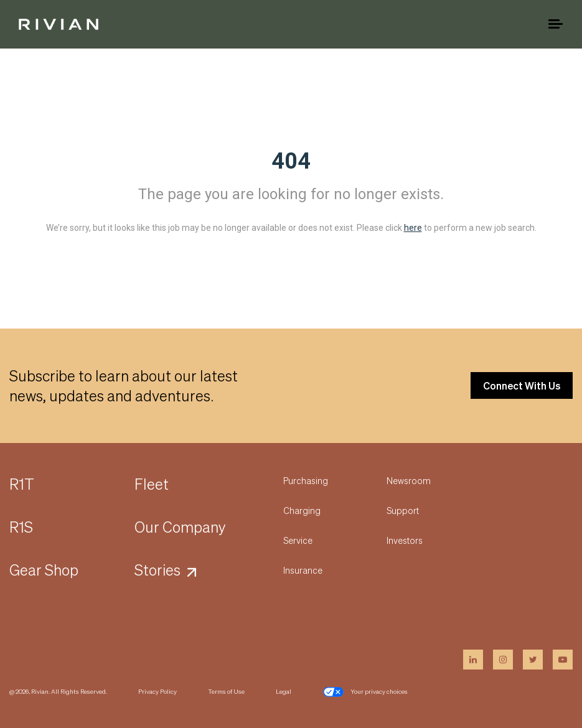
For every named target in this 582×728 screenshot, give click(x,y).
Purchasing (306, 480)
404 (291, 161)
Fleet (152, 484)
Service (298, 540)
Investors (405, 540)
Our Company (180, 527)
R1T (22, 484)
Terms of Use (226, 691)
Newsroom (409, 480)
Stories (157, 570)
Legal (284, 691)
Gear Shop (44, 570)
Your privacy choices (365, 692)
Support (403, 510)
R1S (21, 527)
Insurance (303, 570)
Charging (302, 510)
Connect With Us (522, 385)
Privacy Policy (157, 691)
